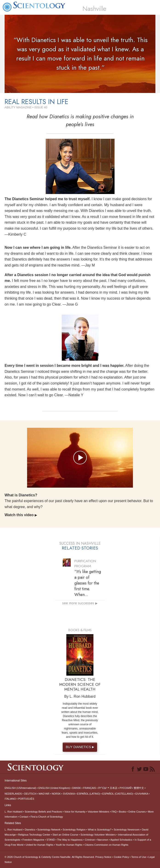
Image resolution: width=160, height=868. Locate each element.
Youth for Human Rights (69, 845)
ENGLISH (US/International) (20, 788)
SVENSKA (69, 794)
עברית (102, 788)
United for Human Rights (39, 845)
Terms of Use (139, 857)
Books (122, 812)
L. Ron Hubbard (14, 812)
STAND (51, 840)
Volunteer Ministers (99, 812)
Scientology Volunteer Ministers (98, 835)
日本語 (114, 788)
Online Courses (137, 812)
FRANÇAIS (90, 788)
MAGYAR (44, 794)
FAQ (114, 812)
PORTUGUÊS (26, 799)
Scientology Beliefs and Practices (44, 812)
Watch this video (21, 515)
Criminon (90, 840)
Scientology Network (49, 830)
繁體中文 (139, 788)
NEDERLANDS (13, 794)
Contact (24, 817)
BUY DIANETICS (80, 747)
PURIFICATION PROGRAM (85, 564)
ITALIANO (10, 799)
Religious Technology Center (34, 835)
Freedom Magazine (33, 840)
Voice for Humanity (75, 812)
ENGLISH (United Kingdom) (54, 788)
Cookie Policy (121, 857)
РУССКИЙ (126, 788)
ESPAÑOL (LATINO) (89, 794)
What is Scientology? (100, 830)
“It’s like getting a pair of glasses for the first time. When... (88, 583)
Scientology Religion (74, 830)
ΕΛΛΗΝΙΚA (142, 794)
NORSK (56, 794)
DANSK (76, 788)
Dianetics (30, 830)
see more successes (80, 603)
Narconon (103, 840)
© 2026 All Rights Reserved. (50, 857)
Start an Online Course (65, 835)
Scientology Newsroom (127, 830)
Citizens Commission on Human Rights (106, 845)
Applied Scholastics (121, 840)
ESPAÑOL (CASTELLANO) (118, 794)
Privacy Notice (103, 857)
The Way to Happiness (70, 840)
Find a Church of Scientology (47, 817)
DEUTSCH (30, 794)
